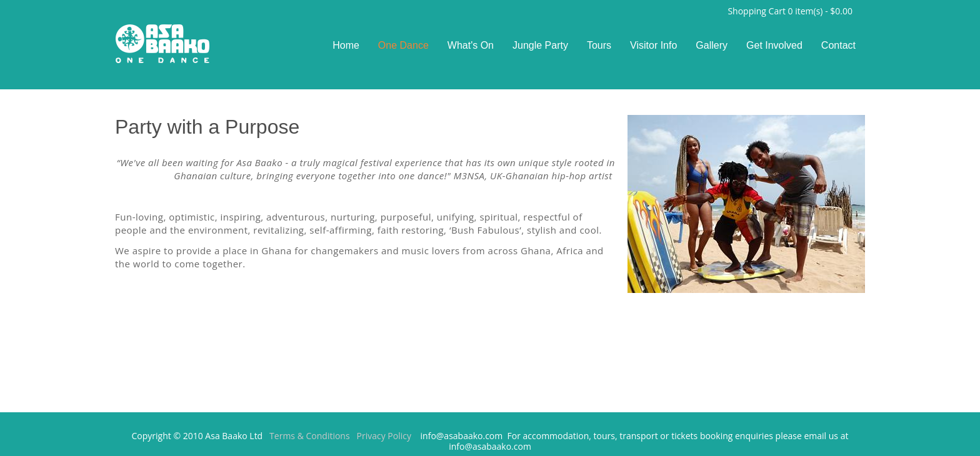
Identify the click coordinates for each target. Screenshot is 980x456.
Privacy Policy (384, 436)
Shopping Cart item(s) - (790, 12)
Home (346, 45)
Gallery (712, 45)
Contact (838, 45)
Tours (599, 45)
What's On (471, 45)
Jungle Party (540, 45)
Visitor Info (653, 45)
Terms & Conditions (310, 436)
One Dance (403, 45)
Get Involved (774, 45)
